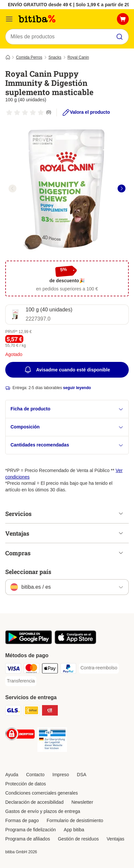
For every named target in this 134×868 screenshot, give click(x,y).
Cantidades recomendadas (67, 445)
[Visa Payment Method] (13, 669)
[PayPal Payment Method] (68, 669)
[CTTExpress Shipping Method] (50, 711)
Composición (67, 427)
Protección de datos (26, 784)
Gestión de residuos (78, 839)
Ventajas (116, 839)
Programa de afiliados (28, 839)
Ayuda (12, 775)
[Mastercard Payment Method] (32, 669)
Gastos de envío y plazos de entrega (43, 811)
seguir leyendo (77, 388)
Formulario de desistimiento (75, 820)
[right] (122, 188)
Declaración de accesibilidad (34, 802)
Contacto (35, 775)
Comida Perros (29, 57)
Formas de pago (22, 820)
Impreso (61, 775)
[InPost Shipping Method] (32, 711)
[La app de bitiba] (29, 642)
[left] (12, 188)
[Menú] (9, 19)
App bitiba (74, 830)
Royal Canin (78, 57)
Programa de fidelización (31, 830)
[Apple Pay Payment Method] (50, 669)
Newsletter (82, 802)
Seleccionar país (28, 572)
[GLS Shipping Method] (13, 711)
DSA (82, 775)
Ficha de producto (67, 409)
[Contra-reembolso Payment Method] (99, 668)
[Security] (20, 735)
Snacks (55, 57)
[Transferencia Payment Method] (21, 681)
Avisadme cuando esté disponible (67, 370)
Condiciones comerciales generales (42, 793)
